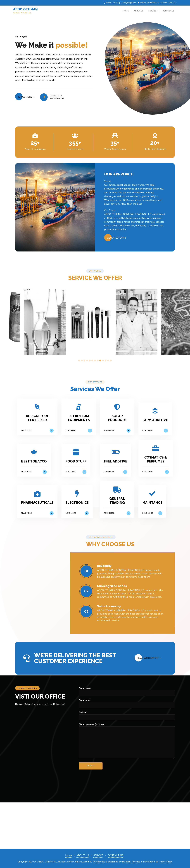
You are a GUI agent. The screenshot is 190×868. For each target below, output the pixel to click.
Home (69, 855)
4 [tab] (87, 361)
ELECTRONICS (77, 503)
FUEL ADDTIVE (116, 461)
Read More (37, 431)
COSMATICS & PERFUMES (156, 459)
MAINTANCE (152, 503)
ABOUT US (83, 855)
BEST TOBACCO (34, 461)
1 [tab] (79, 361)
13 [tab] (111, 361)
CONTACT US (116, 855)
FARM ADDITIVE (155, 420)
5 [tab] (90, 361)
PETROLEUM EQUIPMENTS (79, 418)
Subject (127, 715)
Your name (127, 691)
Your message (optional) (127, 740)
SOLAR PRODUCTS (117, 418)
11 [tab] (106, 361)
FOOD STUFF (76, 461)
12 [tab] (108, 361)
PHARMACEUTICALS (37, 503)
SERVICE (98, 855)
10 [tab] (103, 361)
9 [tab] (100, 361)
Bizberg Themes (131, 862)
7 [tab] (95, 361)
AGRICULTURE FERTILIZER (37, 418)
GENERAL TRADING (117, 501)
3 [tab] (84, 361)
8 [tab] (98, 361)
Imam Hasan (166, 862)
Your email (127, 703)
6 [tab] (92, 361)
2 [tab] (82, 361)
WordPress (99, 862)
